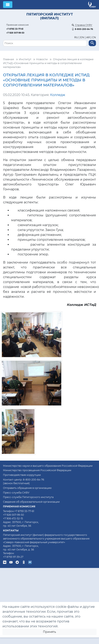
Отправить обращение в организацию (27, 488)
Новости (42, 59)
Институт (25, 59)
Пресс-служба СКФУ (16, 493)
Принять (49, 632)
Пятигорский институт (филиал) (50, 16)
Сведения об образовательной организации (31, 502)
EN (82, 37)
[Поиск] (45, 43)
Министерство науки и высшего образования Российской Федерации (48, 466)
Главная (9, 59)
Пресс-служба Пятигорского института (28, 497)
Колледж (58, 95)
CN (94, 37)
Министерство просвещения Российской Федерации (37, 470)
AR (88, 37)
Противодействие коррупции (22, 475)
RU (76, 37)
